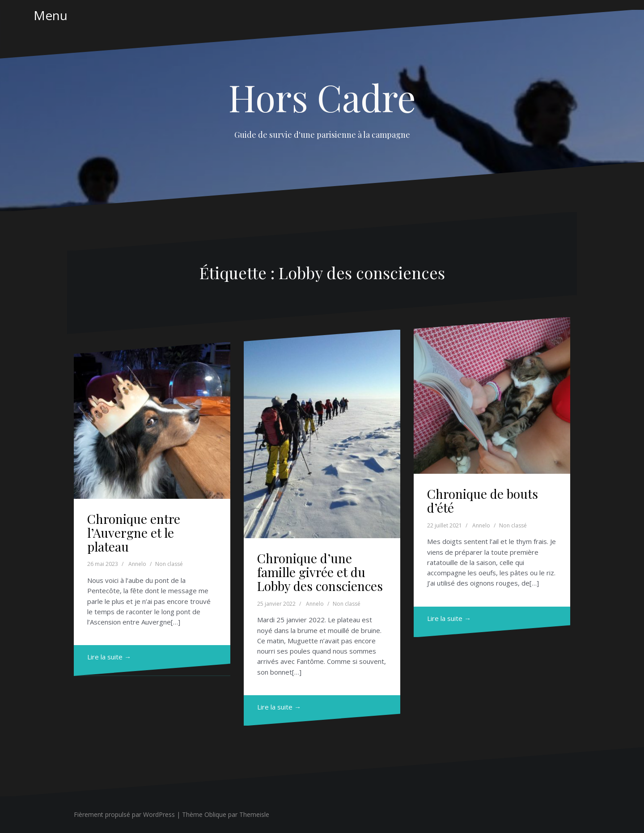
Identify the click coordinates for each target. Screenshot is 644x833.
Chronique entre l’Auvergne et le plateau (134, 533)
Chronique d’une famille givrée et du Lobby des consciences (320, 572)
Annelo (137, 564)
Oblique (215, 814)
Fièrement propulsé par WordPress (124, 814)
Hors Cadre (322, 97)
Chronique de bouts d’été (483, 501)
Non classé (169, 564)
